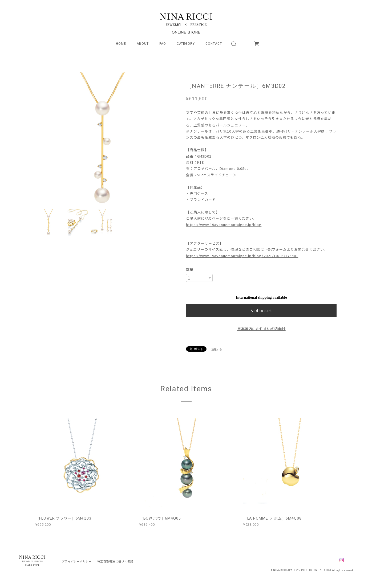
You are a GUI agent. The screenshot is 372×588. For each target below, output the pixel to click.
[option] (102, 139)
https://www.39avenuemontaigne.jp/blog (224, 225)
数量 (190, 269)
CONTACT (214, 44)
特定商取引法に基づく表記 (115, 561)
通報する (217, 349)
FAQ (163, 44)
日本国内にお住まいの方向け (261, 329)
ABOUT (143, 44)
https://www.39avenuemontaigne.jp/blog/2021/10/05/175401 (242, 256)
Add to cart (261, 311)
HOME (121, 44)
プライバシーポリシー (77, 561)
